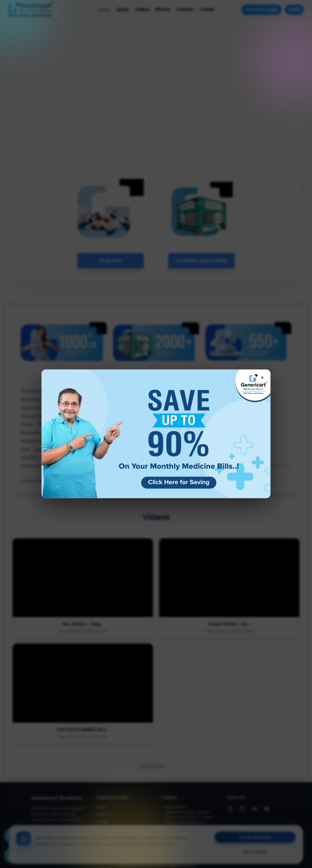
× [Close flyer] (262, 378)
